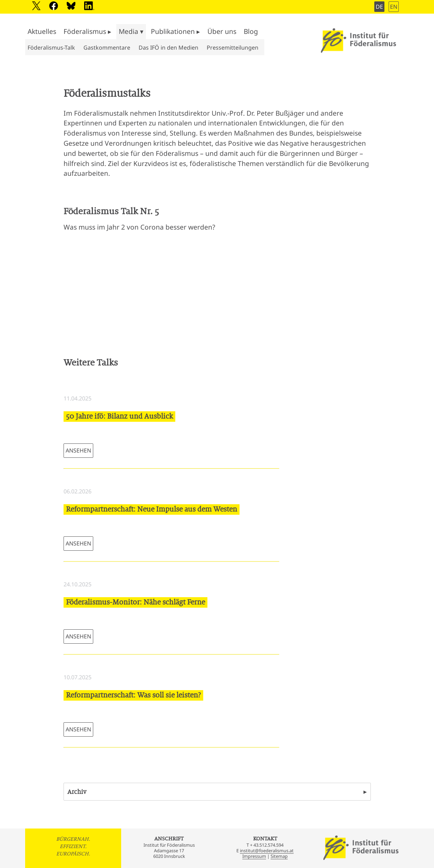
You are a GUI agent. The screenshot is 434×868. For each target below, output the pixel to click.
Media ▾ (131, 31)
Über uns (222, 31)
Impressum (254, 856)
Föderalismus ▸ (87, 31)
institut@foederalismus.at (267, 851)
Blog (251, 31)
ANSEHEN (78, 450)
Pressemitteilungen (233, 48)
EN (394, 7)
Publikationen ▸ (175, 31)
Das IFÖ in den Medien (168, 48)
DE (379, 7)
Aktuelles (42, 31)
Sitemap (279, 856)
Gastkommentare (107, 48)
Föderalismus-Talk (51, 48)
